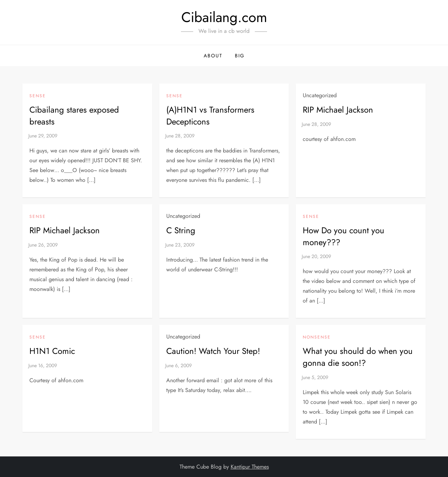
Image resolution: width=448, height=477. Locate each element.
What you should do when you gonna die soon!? (358, 357)
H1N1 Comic (52, 351)
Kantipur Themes (250, 467)
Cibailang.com (224, 17)
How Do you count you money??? (344, 236)
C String (181, 230)
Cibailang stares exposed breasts (74, 116)
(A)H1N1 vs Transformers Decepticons (210, 116)
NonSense (317, 337)
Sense (38, 96)
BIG (240, 56)
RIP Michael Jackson (338, 110)
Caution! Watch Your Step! (213, 351)
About (213, 56)
